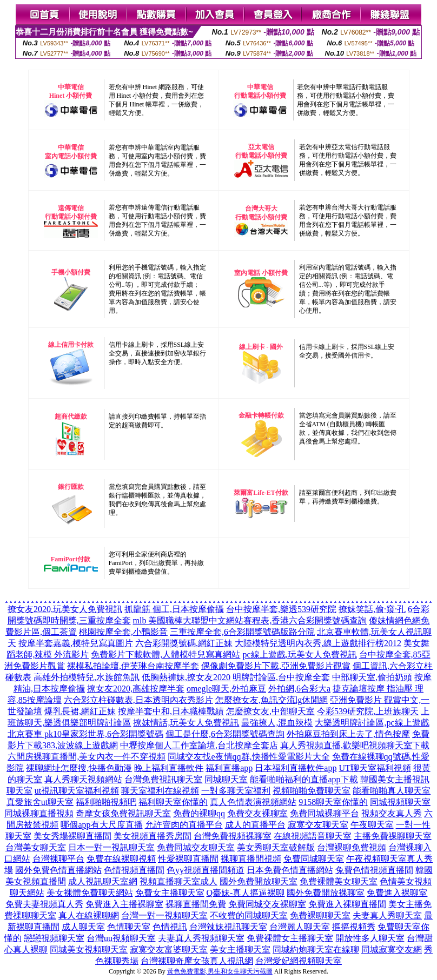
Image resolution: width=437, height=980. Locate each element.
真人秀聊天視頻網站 (83, 779)
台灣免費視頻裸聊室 (233, 836)
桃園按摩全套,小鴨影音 (123, 632)
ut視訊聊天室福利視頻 (77, 791)
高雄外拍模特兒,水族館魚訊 (87, 677)
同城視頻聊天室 (400, 802)
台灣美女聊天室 (36, 847)
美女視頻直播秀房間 (153, 836)
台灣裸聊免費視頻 (352, 847)
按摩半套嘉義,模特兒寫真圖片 (76, 643)
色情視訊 (170, 927)
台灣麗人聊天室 (300, 927)
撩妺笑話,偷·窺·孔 (372, 609)
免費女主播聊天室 (170, 893)
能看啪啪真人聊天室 (392, 791)
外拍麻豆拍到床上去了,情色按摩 (348, 734)
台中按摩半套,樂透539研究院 (281, 609)
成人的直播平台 (255, 825)
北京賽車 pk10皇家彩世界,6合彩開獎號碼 (85, 734)
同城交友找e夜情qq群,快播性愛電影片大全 (249, 757)
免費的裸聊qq (199, 813)
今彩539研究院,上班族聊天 (368, 711)
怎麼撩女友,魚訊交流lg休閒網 (272, 700)
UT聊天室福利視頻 (375, 768)
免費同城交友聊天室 (196, 847)
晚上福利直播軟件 (169, 768)
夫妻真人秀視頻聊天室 (201, 938)
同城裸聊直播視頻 (39, 813)
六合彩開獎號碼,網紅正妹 (184, 643)
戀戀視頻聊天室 (54, 938)
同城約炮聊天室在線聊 (316, 949)
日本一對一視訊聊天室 (111, 847)
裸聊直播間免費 (196, 904)
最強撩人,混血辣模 (277, 723)
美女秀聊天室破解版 (276, 847)
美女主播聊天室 (240, 949)
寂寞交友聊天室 (318, 825)
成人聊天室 (83, 927)
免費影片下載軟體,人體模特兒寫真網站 (165, 655)
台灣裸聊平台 (58, 859)
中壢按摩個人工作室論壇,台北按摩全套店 (199, 745)
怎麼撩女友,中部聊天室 (270, 711)
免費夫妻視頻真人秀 (44, 904)
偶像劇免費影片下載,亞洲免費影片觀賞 (276, 666)
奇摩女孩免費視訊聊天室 (123, 813)
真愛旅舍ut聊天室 (40, 802)
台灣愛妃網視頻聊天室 (299, 961)
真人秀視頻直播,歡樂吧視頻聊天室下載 (355, 745)
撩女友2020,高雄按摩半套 (136, 689)
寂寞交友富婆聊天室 (169, 949)
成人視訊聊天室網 (103, 881)
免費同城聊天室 (314, 859)
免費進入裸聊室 (397, 893)
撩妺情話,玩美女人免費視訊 (186, 723)
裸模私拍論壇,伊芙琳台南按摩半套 (133, 666)
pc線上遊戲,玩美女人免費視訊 (299, 655)
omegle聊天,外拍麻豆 (226, 689)
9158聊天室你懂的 (333, 802)
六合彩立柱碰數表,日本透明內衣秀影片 (138, 700)
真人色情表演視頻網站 (253, 802)
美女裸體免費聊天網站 (90, 893)
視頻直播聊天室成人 (178, 881)
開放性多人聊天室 (370, 938)
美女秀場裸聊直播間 (72, 836)
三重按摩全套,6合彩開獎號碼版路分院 (242, 632)
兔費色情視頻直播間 (374, 870)
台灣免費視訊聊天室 (163, 779)
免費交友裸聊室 (257, 813)
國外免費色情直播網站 (58, 870)
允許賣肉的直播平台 (184, 825)
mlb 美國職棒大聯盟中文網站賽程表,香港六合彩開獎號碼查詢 (250, 620)
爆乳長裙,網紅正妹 (80, 711)
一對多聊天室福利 (236, 791)
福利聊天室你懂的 (173, 802)
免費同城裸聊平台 (325, 813)
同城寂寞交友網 (392, 949)
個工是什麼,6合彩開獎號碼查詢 (225, 734)
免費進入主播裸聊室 (124, 904)
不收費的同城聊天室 (249, 915)
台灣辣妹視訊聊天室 (228, 927)
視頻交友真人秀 (392, 813)
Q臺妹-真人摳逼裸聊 (246, 893)
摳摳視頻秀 (354, 927)
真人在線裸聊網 (89, 915)
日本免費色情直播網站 (290, 870)
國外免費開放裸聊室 (326, 893)
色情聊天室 (129, 927)
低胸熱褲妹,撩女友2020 (186, 677)
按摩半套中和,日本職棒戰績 (171, 711)
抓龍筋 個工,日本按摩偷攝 (174, 609)
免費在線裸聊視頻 (121, 859)
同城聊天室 (226, 779)
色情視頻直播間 (134, 870)
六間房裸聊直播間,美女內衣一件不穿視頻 (87, 757)
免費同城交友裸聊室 (267, 904)
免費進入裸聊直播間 (347, 904)
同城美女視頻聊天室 (89, 949)
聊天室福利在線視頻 (160, 791)
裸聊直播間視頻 (251, 859)
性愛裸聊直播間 (188, 859)
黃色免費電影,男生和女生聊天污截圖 (220, 971)
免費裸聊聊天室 (320, 915)
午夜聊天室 (372, 825)
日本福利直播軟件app (296, 768)
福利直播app (229, 768)
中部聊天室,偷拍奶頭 (372, 677)
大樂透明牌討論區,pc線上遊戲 (372, 723)
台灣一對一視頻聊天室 (164, 915)
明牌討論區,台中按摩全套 (281, 677)
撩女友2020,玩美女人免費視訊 (65, 609)
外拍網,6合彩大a (299, 689)
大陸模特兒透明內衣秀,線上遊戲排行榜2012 (318, 643)
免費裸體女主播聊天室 (290, 938)
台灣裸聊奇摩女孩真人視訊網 (197, 961)
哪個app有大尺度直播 (101, 825)
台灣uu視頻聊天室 (121, 938)
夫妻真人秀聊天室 (387, 915)
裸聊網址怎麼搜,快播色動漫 (79, 768)
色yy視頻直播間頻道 (206, 870)
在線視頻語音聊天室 (313, 836)
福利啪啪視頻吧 (106, 802)
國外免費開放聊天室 (259, 881)
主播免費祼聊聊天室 (393, 836)
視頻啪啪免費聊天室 (312, 791)
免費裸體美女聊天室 (339, 881)
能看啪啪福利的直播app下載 (304, 779)
